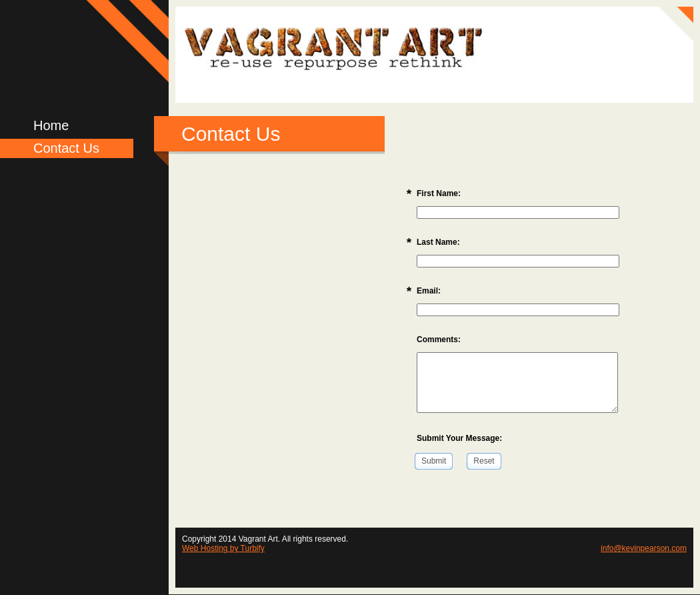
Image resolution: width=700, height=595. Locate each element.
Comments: (439, 340)
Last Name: (438, 242)
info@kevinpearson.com (644, 548)
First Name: (439, 193)
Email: (429, 291)
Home (51, 125)
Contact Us (66, 148)
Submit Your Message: (459, 438)
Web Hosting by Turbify (223, 548)
